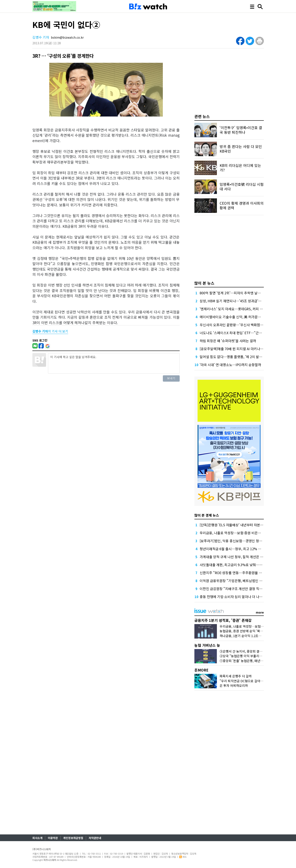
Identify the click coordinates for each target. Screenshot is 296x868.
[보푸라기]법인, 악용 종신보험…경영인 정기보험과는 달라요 (242, 541)
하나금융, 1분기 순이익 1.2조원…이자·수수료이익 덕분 (256, 636)
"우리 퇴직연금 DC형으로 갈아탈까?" (244, 681)
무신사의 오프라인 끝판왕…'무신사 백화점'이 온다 (235, 325)
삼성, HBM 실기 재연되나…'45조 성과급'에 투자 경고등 (239, 301)
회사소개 (37, 838)
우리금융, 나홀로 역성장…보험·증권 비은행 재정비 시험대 (241, 533)
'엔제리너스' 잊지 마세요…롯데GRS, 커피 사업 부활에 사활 (242, 309)
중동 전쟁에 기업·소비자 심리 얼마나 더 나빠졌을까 (236, 597)
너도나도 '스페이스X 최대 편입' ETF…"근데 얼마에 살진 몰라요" (246, 333)
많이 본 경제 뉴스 (207, 515)
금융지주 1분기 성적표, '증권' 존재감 (223, 620)
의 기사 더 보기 (50, 331)
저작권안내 (95, 838)
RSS (183, 857)
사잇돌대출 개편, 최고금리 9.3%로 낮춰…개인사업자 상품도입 (244, 565)
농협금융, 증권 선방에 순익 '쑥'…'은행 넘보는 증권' (254, 631)
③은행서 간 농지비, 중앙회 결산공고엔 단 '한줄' (252, 651)
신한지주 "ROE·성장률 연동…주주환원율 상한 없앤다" (238, 573)
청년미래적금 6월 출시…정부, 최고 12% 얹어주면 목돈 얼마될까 (245, 549)
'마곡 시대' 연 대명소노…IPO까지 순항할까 (230, 365)
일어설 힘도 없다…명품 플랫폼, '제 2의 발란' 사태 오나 (238, 357)
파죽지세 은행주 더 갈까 (236, 676)
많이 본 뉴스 (204, 283)
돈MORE (201, 670)
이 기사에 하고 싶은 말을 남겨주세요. (114, 363)
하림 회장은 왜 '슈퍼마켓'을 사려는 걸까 (228, 341)
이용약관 (53, 838)
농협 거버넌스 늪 (207, 645)
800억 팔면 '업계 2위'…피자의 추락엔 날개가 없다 (235, 293)
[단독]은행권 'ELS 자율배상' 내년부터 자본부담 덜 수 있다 (241, 525)
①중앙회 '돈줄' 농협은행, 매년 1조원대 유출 (249, 661)
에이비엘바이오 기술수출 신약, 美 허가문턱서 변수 (235, 317)
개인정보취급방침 (73, 838)
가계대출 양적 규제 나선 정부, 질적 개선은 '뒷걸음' (235, 557)
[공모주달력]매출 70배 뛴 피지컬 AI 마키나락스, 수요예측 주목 (244, 349)
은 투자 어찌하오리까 (234, 685)
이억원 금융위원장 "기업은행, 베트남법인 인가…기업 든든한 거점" (247, 581)
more (260, 612)
